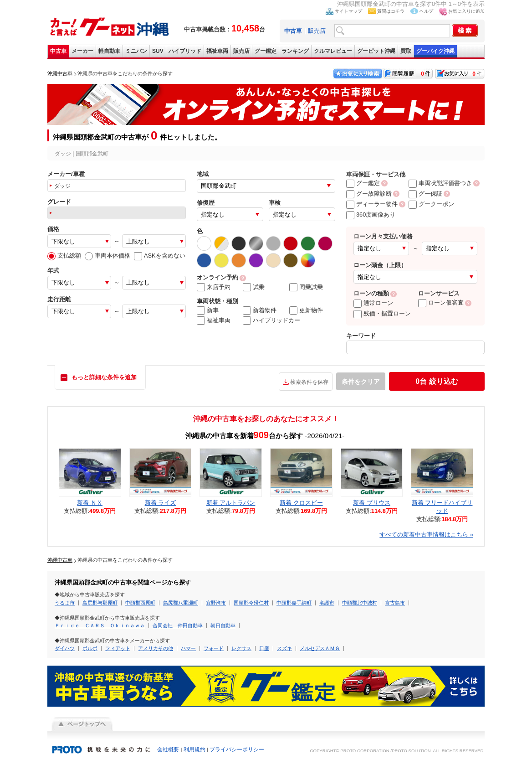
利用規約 (194, 749)
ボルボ (90, 648)
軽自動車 (109, 51)
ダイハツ (65, 648)
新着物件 (260, 310)
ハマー (188, 648)
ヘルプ (426, 11)
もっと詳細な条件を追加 (104, 377)
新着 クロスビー (301, 503)
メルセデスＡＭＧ (320, 648)
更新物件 (306, 310)
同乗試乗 (306, 287)
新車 (208, 310)
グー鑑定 (266, 51)
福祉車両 (217, 51)
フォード (214, 648)
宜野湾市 (216, 603)
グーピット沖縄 (376, 51)
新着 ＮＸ (90, 503)
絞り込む (437, 381)
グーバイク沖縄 (435, 51)
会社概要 (168, 749)
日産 (264, 648)
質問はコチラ (391, 11)
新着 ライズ (161, 503)
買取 (406, 51)
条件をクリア (361, 382)
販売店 (317, 31)
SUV (158, 51)
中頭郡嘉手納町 (294, 603)
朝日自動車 (223, 625)
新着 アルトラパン (231, 503)
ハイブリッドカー (271, 320)
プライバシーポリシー (237, 749)
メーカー (82, 51)
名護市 (327, 603)
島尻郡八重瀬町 (181, 603)
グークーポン (431, 204)
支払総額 (64, 256)
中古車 (58, 51)
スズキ (284, 648)
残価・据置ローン (382, 313)
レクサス (241, 648)
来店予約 (214, 287)
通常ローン (373, 303)
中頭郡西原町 (140, 603)
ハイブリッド (185, 51)
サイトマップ (348, 11)
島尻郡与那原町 (100, 603)
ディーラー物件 (372, 204)
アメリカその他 (156, 648)
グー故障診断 (369, 194)
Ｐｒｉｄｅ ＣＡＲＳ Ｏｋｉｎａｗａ (100, 625)
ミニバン (136, 51)
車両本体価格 (107, 256)
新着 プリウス (372, 503)
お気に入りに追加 (466, 11)
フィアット (118, 648)
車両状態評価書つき (440, 183)
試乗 (254, 287)
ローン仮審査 (441, 302)
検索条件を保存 (309, 382)
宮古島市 (395, 603)
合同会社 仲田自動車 (178, 625)
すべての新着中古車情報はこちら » (426, 535)
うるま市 (65, 603)
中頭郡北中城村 (360, 603)
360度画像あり (371, 215)
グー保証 (425, 194)
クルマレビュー (333, 51)
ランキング (295, 51)
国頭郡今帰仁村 (251, 603)
